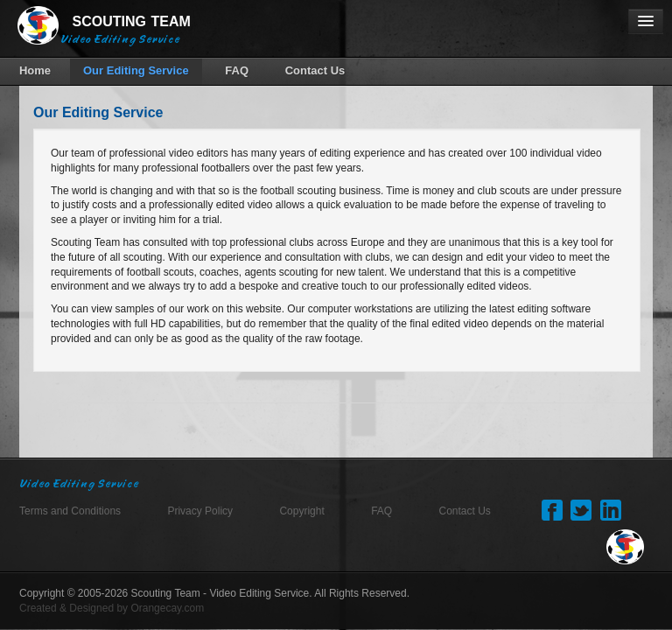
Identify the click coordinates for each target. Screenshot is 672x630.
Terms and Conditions (70, 510)
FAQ (381, 510)
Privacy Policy (200, 510)
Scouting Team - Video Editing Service (220, 592)
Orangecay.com (167, 607)
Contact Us (465, 510)
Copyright (301, 510)
